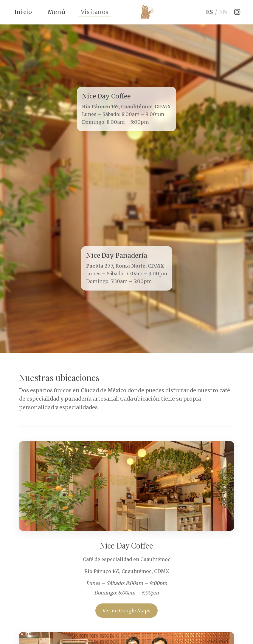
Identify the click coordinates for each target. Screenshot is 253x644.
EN (223, 12)
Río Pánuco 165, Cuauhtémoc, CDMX (126, 106)
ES (209, 12)
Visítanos (95, 12)
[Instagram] (237, 12)
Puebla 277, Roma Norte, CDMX (125, 266)
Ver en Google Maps (126, 611)
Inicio (23, 12)
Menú (56, 12)
